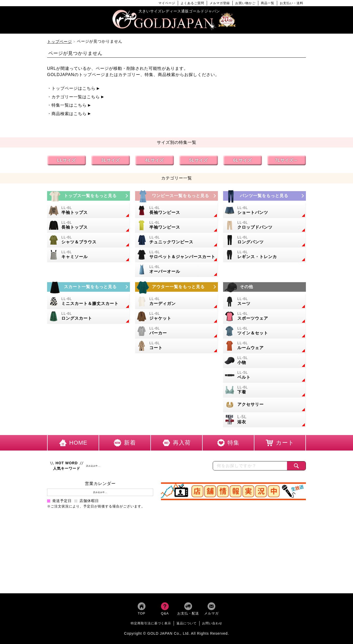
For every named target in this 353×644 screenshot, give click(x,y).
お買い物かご (245, 3)
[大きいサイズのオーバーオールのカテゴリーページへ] (176, 270)
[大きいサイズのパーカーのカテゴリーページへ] (176, 331)
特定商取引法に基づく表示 (151, 623)
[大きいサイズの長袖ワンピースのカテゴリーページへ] (176, 211)
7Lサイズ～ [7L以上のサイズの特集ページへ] (287, 160)
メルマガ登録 (220, 3)
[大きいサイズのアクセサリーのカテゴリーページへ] (264, 405)
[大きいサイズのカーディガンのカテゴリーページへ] (176, 302)
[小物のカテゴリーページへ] (264, 361)
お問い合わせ (212, 623)
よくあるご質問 (192, 3)
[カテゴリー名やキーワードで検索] (250, 466)
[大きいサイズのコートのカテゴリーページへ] (176, 346)
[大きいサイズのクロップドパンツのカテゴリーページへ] (264, 225)
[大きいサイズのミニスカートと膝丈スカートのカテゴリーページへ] (89, 302)
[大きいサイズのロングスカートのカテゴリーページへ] (89, 316)
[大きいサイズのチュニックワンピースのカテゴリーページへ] (176, 240)
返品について (187, 623)
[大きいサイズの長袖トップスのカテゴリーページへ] (89, 225)
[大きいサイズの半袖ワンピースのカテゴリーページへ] (176, 225)
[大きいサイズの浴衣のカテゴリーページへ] (264, 420)
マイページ (167, 3)
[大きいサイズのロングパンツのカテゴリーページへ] (264, 240)
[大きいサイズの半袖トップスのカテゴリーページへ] (89, 211)
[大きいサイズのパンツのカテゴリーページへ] (264, 196)
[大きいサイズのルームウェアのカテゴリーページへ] (264, 346)
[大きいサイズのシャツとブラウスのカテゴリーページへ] (89, 240)
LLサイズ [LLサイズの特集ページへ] (67, 160)
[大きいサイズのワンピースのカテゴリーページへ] (176, 196)
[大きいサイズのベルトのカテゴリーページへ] (264, 375)
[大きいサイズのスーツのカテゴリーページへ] (264, 302)
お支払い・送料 (292, 3)
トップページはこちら (73, 88)
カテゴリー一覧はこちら (76, 97)
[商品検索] (296, 466)
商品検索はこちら (69, 114)
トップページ (60, 42)
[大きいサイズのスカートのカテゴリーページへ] (89, 287)
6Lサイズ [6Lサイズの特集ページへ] (242, 160)
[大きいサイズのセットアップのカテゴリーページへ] (264, 331)
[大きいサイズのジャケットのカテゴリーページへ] (176, 316)
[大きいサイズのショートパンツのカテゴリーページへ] (264, 211)
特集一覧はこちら (69, 105)
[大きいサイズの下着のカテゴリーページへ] (264, 390)
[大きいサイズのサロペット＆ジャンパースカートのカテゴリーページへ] (176, 255)
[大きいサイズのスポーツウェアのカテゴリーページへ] (264, 316)
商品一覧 (268, 3)
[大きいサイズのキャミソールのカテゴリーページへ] (89, 255)
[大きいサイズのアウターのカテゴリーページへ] (176, 287)
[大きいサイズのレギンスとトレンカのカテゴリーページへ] (264, 255)
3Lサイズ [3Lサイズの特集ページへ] (111, 160)
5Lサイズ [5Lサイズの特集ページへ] (198, 160)
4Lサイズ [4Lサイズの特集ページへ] (155, 160)
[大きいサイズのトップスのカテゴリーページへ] (89, 196)
